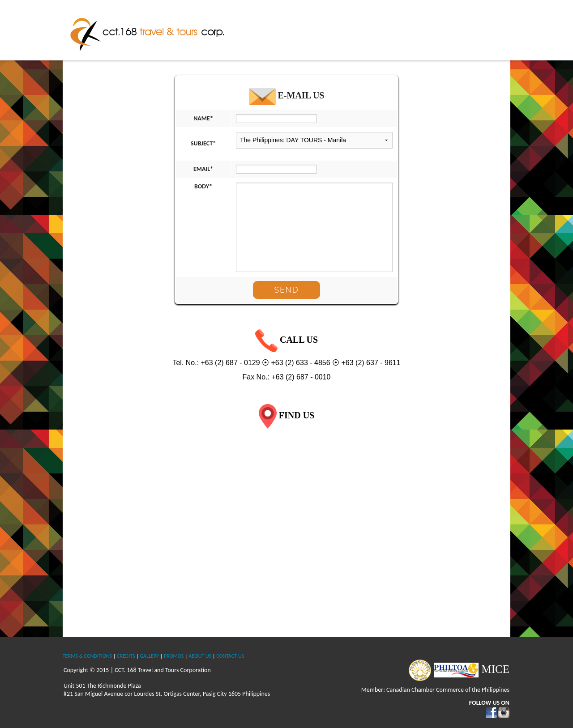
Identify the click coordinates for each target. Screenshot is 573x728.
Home (269, 29)
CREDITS (126, 656)
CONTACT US (230, 656)
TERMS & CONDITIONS (87, 656)
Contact (491, 29)
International (428, 29)
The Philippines (354, 29)
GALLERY (149, 656)
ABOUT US (200, 656)
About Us (305, 29)
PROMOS (174, 656)
